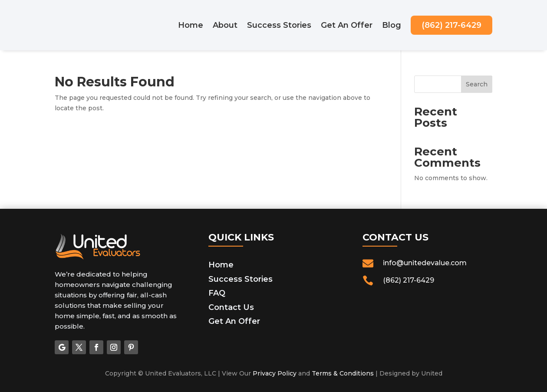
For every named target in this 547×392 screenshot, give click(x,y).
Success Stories (279, 25)
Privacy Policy (275, 373)
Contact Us (231, 307)
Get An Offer (347, 25)
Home (191, 25)
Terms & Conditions (343, 373)
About (225, 25)
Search (477, 84)
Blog (392, 25)
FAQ (217, 293)
